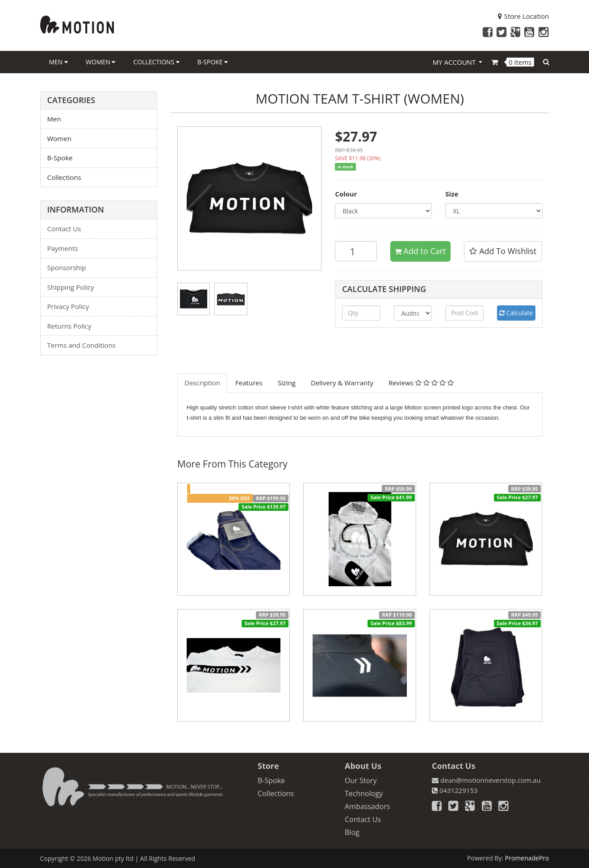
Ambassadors (367, 806)
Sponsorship (67, 267)
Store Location (524, 16)
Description (202, 383)
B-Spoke (213, 62)
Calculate (516, 313)
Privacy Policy (68, 306)
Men (59, 62)
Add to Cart (420, 251)
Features (249, 383)
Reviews (421, 383)
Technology (364, 793)
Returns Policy (69, 326)
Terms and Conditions (82, 345)
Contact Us (64, 229)
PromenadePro (527, 858)
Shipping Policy (71, 287)
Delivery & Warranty (342, 383)
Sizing (287, 383)
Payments (63, 248)
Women (100, 62)
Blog (352, 832)
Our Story (361, 780)
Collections (156, 62)
